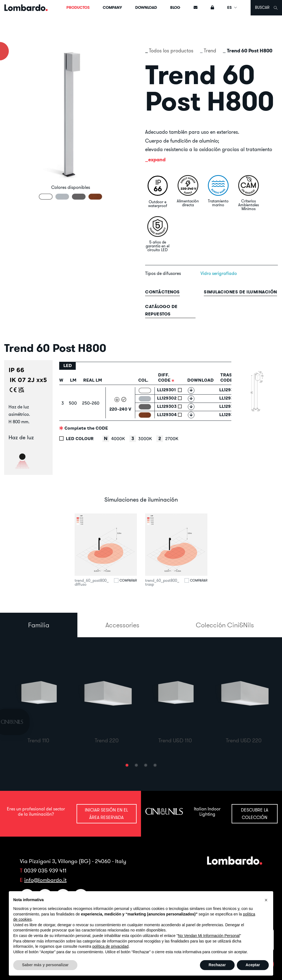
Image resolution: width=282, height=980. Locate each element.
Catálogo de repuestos (161, 310)
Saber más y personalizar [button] (45, 965)
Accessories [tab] (122, 625)
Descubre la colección (255, 814)
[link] (19, 722)
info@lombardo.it (45, 880)
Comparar (128, 580)
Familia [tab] (39, 625)
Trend (210, 51)
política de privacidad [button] (110, 946)
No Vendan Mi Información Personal (209, 936)
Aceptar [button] (253, 965)
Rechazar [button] (217, 965)
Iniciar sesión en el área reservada (106, 814)
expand (157, 160)
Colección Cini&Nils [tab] (225, 625)
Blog (175, 7)
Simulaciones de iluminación (240, 292)
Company (112, 7)
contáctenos (162, 292)
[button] (127, 765)
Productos (78, 7)
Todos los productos (171, 51)
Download (146, 7)
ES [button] (232, 7)
